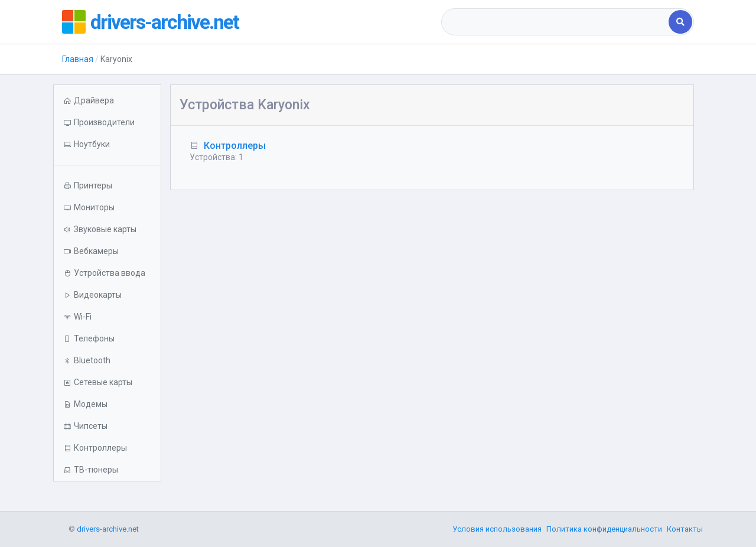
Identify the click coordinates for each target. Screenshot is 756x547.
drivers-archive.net (169, 22)
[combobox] (556, 22)
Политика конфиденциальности (604, 529)
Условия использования (497, 529)
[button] (107, 144)
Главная (78, 59)
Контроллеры (235, 146)
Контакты (685, 529)
